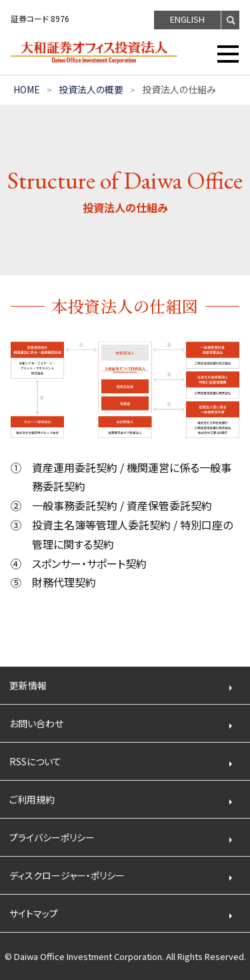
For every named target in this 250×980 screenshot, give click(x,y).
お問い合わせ (36, 723)
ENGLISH (187, 19)
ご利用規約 (32, 799)
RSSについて (35, 761)
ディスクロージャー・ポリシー (67, 875)
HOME (27, 89)
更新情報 (28, 685)
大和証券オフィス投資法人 (104, 53)
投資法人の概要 (91, 89)
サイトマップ (34, 913)
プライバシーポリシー (52, 837)
